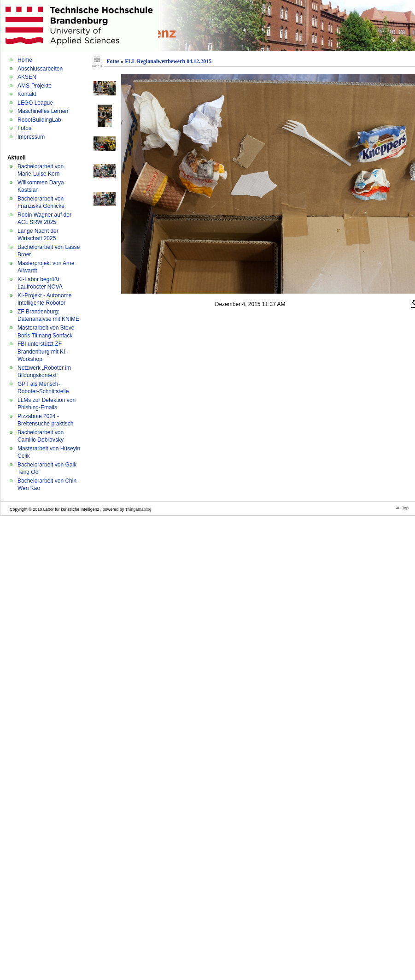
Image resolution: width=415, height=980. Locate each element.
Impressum (31, 137)
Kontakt (27, 94)
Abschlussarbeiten (40, 69)
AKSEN (27, 77)
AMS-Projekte (35, 86)
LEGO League (35, 103)
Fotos (24, 128)
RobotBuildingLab (39, 120)
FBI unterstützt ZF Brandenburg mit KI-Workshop (42, 351)
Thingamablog (138, 509)
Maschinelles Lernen (43, 111)
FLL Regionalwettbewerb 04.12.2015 (168, 61)
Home (25, 60)
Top (405, 508)
